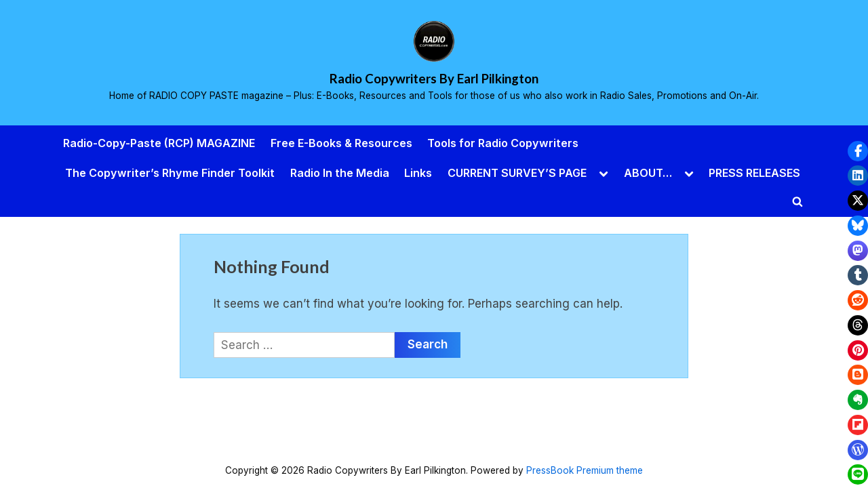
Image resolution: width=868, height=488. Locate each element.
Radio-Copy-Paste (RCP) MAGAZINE (159, 143)
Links (418, 173)
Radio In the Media (340, 173)
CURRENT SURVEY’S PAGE (517, 173)
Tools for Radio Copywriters (503, 143)
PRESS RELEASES (754, 173)
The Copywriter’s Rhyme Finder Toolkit (170, 173)
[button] (858, 151)
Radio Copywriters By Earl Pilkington (434, 79)
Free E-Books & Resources (341, 143)
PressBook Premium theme (585, 470)
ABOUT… (648, 173)
